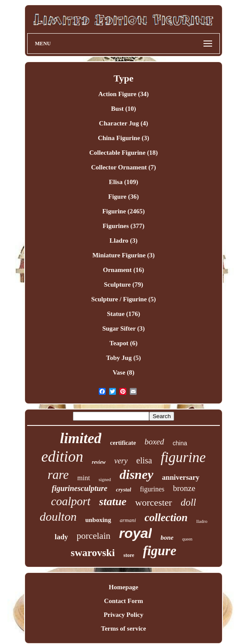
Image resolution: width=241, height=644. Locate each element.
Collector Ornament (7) (124, 167)
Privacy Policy (123, 615)
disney (136, 474)
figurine (183, 457)
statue (113, 502)
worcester (153, 502)
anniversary (181, 477)
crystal (124, 489)
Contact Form (123, 601)
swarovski (93, 553)
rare (58, 475)
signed (105, 479)
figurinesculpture (80, 488)
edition (62, 457)
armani (128, 520)
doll (188, 502)
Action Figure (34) (124, 94)
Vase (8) (124, 372)
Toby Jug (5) (123, 358)
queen (187, 539)
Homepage (123, 587)
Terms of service (123, 628)
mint (83, 478)
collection (166, 517)
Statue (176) (124, 314)
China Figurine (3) (124, 138)
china (180, 443)
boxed (154, 442)
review (99, 462)
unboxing (98, 520)
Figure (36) (124, 197)
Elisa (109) (124, 182)
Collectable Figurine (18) (124, 153)
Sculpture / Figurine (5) (123, 299)
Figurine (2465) (124, 211)
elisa (144, 460)
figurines (152, 489)
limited (81, 438)
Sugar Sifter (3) (124, 328)
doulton (58, 517)
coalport (71, 501)
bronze (184, 488)
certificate (123, 443)
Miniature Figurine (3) (124, 255)
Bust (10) (124, 109)
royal (135, 533)
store (129, 555)
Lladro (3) (124, 241)
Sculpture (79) (124, 284)
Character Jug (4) (124, 123)
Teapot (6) (124, 343)
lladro (202, 521)
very (121, 461)
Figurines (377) (124, 226)
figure (160, 551)
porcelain (94, 536)
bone (167, 538)
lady (61, 537)
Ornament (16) (124, 270)
